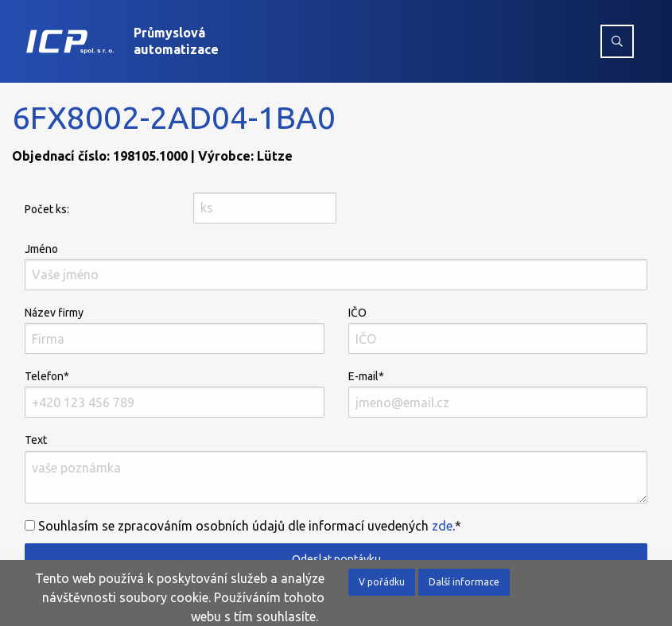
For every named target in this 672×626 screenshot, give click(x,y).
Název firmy (175, 330)
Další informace (464, 582)
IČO (498, 330)
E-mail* (498, 394)
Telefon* (175, 394)
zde (442, 526)
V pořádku (382, 582)
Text (336, 468)
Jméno (336, 266)
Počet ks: (47, 209)
